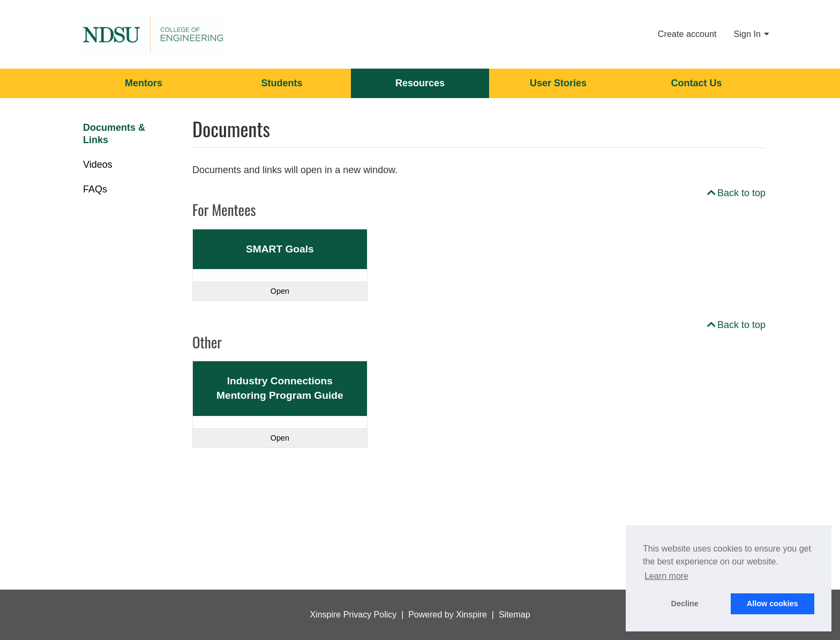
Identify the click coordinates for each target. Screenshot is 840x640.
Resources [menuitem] (420, 83)
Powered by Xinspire (448, 615)
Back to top (735, 193)
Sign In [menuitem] (747, 34)
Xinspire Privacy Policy (353, 615)
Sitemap (515, 615)
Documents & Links (114, 134)
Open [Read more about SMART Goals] (280, 291)
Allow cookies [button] (772, 604)
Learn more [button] (666, 576)
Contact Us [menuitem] (696, 83)
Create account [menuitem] (687, 34)
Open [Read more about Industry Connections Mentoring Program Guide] (280, 438)
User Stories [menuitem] (558, 83)
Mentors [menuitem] (144, 83)
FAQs (95, 189)
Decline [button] (685, 604)
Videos (98, 165)
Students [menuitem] (282, 83)
